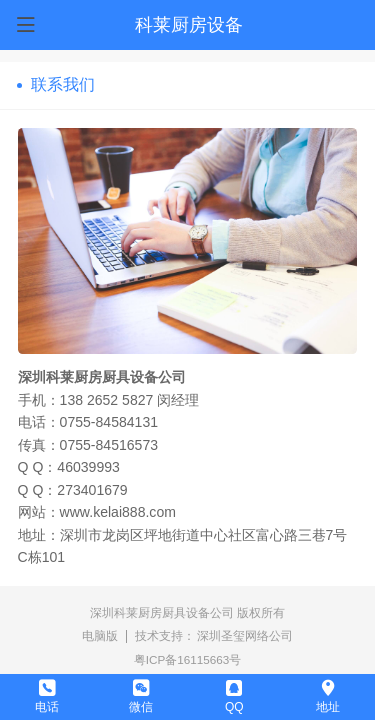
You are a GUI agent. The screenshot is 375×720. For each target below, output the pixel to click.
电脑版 (100, 635)
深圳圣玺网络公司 (245, 635)
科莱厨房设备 (189, 25)
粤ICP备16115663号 (188, 659)
